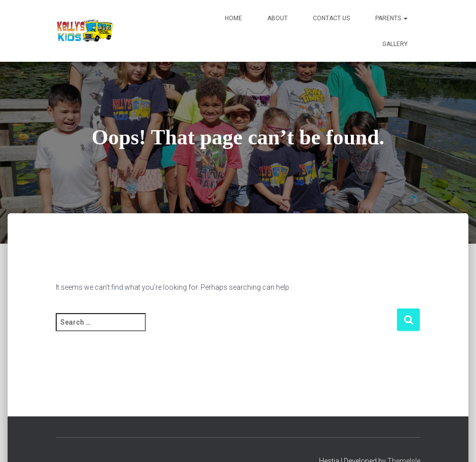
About (277, 18)
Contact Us (331, 18)
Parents (391, 18)
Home (233, 18)
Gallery (395, 44)
